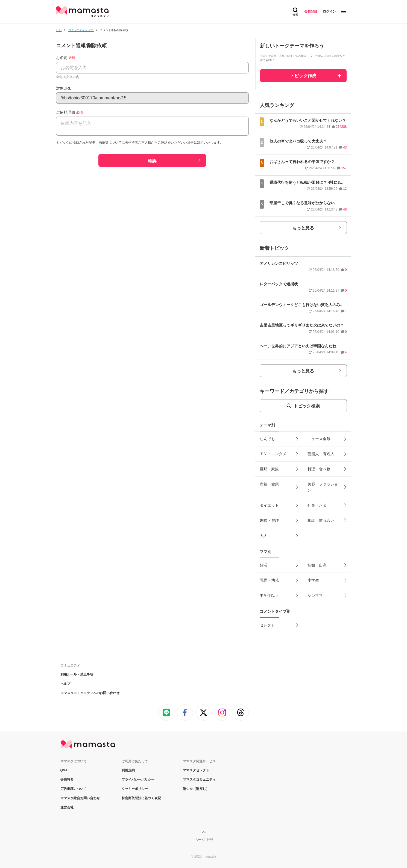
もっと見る (303, 228)
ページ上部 (204, 840)
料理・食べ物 (319, 469)
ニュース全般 (319, 439)
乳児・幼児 (269, 580)
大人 (263, 536)
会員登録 (311, 11)
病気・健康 (269, 484)
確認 (152, 161)
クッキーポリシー (135, 789)
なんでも (267, 439)
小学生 (313, 580)
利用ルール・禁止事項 (77, 674)
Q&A (64, 770)
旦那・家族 (269, 469)
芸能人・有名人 (321, 454)
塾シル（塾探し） (196, 789)
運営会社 (67, 807)
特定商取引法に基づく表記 (141, 798)
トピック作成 (303, 76)
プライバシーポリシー (138, 780)
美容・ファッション (323, 487)
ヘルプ (65, 684)
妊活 (263, 565)
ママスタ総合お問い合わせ (80, 798)
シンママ (315, 596)
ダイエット (269, 505)
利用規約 (128, 770)
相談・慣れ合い (321, 520)
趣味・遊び (269, 520)
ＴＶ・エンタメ (273, 454)
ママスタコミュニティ (199, 780)
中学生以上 (269, 596)
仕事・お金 (317, 505)
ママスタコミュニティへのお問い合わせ (90, 693)
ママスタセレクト (196, 770)
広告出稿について (74, 789)
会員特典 (67, 780)
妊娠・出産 (317, 565)
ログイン (329, 11)
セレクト (267, 625)
